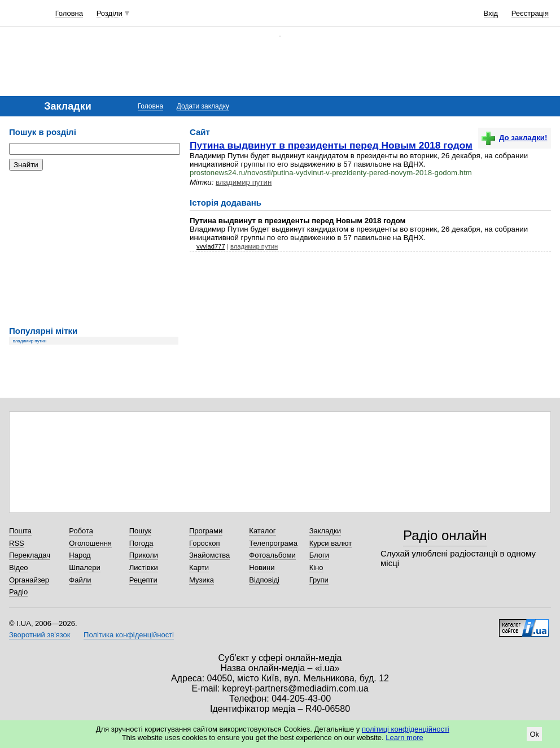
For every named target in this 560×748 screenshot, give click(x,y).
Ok (534, 734)
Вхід (491, 13)
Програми (206, 531)
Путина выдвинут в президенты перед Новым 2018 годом (331, 145)
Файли (80, 580)
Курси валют (331, 543)
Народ (80, 555)
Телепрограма (273, 543)
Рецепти (143, 580)
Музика (202, 580)
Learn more (404, 738)
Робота (81, 531)
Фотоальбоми (272, 555)
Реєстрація (530, 13)
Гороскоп (204, 543)
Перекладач (30, 555)
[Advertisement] (94, 249)
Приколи (144, 555)
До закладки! (514, 138)
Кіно (316, 567)
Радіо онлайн (445, 535)
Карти (199, 567)
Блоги (319, 555)
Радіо (18, 592)
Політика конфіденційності (129, 635)
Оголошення (90, 543)
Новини (262, 567)
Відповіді (264, 580)
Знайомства (209, 555)
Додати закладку (203, 106)
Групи (319, 580)
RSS (17, 543)
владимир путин (30, 341)
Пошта (20, 531)
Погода (141, 543)
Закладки (325, 531)
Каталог (262, 531)
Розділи (110, 13)
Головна (69, 13)
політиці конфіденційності (406, 729)
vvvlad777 (211, 246)
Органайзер (29, 580)
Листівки (144, 567)
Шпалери (85, 567)
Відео (19, 567)
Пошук (140, 531)
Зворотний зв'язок (40, 635)
